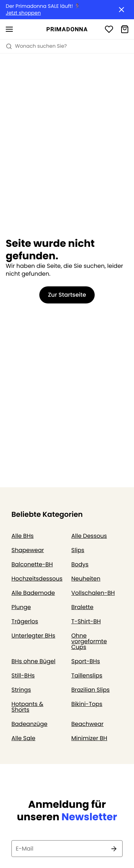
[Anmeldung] (109, 29)
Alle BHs (23, 536)
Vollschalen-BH (93, 593)
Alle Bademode (33, 593)
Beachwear (88, 724)
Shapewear (28, 550)
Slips (78, 550)
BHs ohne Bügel (33, 661)
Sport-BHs (86, 661)
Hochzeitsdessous (37, 579)
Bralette (83, 607)
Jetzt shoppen (23, 13)
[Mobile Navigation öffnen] (9, 29)
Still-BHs (23, 675)
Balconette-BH (32, 564)
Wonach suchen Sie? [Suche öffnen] (36, 46)
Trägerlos (25, 621)
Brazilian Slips (91, 690)
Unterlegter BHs (33, 636)
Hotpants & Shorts (27, 707)
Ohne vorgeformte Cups (89, 641)
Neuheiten (86, 579)
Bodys (80, 564)
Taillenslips (87, 675)
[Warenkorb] (125, 29)
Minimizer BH (90, 738)
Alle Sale (23, 738)
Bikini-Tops (87, 704)
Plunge (21, 607)
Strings (21, 690)
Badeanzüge (29, 724)
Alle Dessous (89, 536)
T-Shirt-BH (86, 621)
